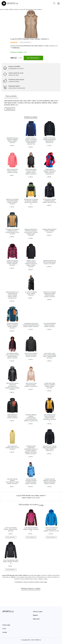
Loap (47, 46)
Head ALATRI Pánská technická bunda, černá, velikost (31, 355)
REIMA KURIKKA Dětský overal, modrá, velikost (50, 231)
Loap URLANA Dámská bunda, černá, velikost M (31, 529)
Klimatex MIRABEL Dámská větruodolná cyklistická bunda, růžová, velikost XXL (31, 418)
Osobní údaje (6, 625)
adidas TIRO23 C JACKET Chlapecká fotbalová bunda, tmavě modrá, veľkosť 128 (31, 141)
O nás (4, 629)
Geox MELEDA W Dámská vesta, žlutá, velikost (12, 448)
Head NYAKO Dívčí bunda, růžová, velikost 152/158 (12, 171)
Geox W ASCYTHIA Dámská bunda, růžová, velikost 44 (31, 385)
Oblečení (12, 9)
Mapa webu (36, 619)
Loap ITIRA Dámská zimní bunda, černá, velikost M (11, 562)
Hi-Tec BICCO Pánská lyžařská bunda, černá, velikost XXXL (50, 201)
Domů (1, 9)
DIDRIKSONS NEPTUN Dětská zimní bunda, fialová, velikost (50, 262)
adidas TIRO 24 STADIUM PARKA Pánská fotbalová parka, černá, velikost (31, 264)
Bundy (16, 9)
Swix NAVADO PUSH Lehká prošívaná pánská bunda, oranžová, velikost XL (50, 418)
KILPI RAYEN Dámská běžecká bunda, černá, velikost (50, 325)
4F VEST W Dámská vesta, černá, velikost (31, 294)
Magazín (35, 615)
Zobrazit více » (16, 48)
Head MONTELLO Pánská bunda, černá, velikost (12, 416)
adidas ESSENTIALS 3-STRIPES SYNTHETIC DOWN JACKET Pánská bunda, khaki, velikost (31, 232)
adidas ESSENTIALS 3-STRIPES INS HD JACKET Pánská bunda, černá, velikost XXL (12, 295)
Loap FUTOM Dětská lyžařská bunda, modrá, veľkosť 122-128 (51, 529)
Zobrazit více (10, 109)
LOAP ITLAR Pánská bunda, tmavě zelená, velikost (11, 529)
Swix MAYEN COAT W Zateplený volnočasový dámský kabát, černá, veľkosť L (12, 386)
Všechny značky (38, 612)
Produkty (6, 9)
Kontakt (5, 632)
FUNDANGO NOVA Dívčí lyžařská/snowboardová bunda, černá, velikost (31, 325)
